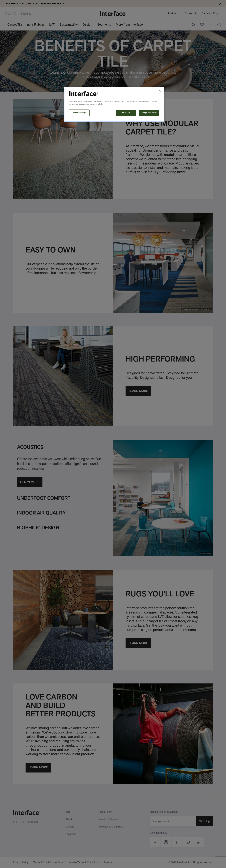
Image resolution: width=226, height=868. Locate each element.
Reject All (126, 113)
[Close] (160, 91)
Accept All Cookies (149, 113)
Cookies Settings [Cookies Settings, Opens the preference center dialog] (79, 113)
